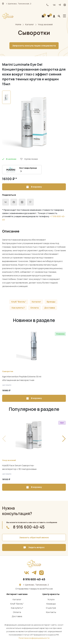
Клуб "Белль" (19, 302)
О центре (51, 608)
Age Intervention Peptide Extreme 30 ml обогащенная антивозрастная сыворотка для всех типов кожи (22, 380)
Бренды (51, 302)
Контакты (51, 612)
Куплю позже (29, 159)
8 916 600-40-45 (48, 5)
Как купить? (18, 308)
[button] (64, 439)
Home (18, 24)
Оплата (34, 308)
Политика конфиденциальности (34, 638)
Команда (51, 604)
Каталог (30, 24)
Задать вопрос (34, 547)
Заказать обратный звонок (34, 537)
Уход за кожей (45, 24)
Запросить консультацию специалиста (34, 46)
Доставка (50, 308)
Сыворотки (8, 371)
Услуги (51, 599)
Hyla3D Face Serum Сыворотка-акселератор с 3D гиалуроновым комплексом (19, 469)
